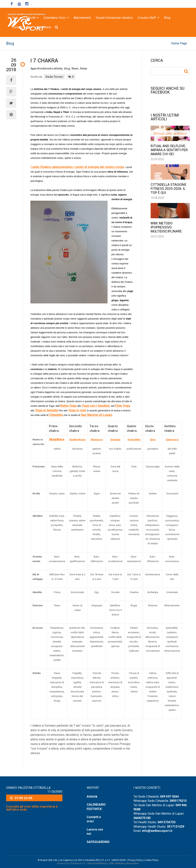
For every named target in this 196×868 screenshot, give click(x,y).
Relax (84, 68)
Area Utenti (44, 27)
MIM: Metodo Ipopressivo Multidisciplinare (166, 227)
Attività (92, 797)
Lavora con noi (95, 832)
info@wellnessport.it (157, 831)
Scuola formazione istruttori (114, 18)
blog (67, 68)
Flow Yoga (123, 406)
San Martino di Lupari (96, 415)
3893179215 (178, 801)
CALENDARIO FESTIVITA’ (96, 807)
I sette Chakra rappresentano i (77, 167)
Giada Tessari (54, 77)
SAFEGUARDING (98, 842)
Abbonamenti (82, 18)
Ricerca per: (187, 71)
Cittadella (56, 415)
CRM (111, 863)
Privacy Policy (135, 860)
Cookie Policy (151, 860)
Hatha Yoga (68, 406)
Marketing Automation (127, 863)
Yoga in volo (77, 410)
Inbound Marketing (97, 863)
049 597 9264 (169, 797)
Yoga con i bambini (96, 406)
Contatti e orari (22, 27)
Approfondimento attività (46, 68)
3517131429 (176, 827)
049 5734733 (167, 822)
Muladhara (57, 439)
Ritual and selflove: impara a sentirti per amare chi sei (169, 150)
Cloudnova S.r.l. (78, 863)
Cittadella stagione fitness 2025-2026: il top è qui (169, 189)
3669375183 (142, 818)
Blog (167, 18)
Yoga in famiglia (47, 410)
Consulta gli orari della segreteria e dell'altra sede (32, 808)
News (75, 68)
